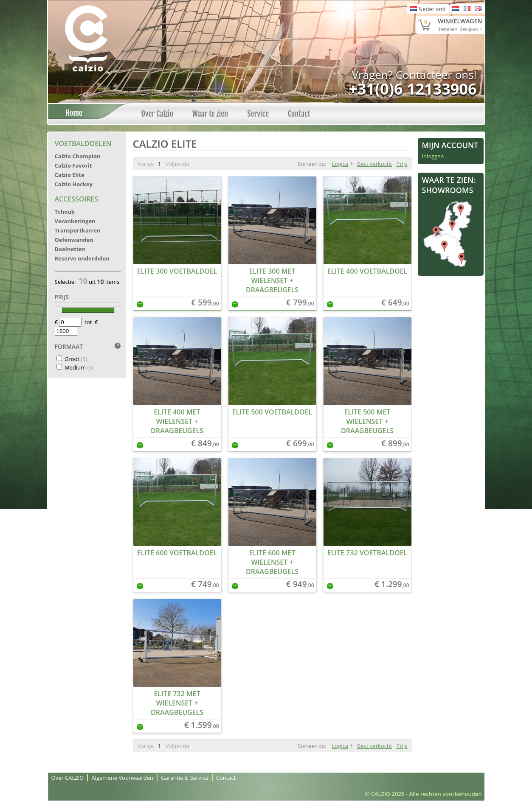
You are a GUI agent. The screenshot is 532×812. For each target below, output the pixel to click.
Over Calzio (157, 114)
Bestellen (447, 29)
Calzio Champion (78, 156)
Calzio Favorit (73, 165)
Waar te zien (210, 114)
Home (72, 113)
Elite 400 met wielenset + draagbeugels (177, 421)
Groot (76, 359)
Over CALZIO (68, 778)
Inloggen (433, 156)
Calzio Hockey (74, 184)
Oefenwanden (74, 240)
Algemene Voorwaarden (122, 778)
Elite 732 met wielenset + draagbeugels (177, 703)
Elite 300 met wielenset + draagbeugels (272, 280)
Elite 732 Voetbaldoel (367, 553)
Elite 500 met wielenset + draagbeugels (367, 421)
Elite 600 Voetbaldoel (177, 553)
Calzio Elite (70, 175)
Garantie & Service (185, 778)
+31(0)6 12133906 (412, 89)
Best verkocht (375, 164)
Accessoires (77, 199)
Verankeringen (75, 221)
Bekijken (469, 29)
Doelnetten (70, 249)
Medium (79, 367)
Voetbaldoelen (83, 143)
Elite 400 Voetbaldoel (367, 271)
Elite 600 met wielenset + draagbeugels (272, 562)
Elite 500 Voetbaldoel (272, 412)
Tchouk (65, 212)
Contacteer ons (435, 75)
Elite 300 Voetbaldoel (177, 271)
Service (258, 114)
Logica (340, 164)
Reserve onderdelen (82, 258)
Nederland (428, 9)
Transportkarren (78, 230)
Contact (299, 114)
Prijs (402, 164)
